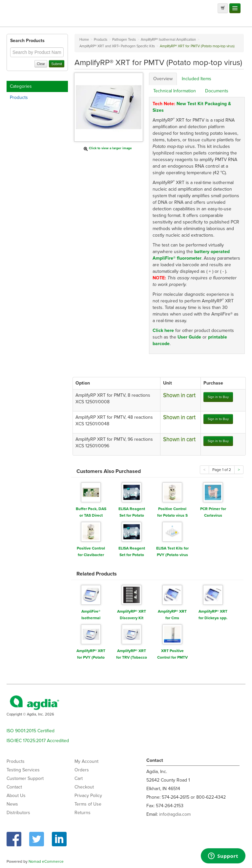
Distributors (18, 813)
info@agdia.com (175, 814)
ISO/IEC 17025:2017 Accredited (38, 741)
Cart (79, 778)
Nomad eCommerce (46, 861)
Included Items (197, 79)
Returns (83, 813)
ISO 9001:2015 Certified (31, 731)
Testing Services (23, 770)
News (12, 804)
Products (19, 97)
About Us (16, 796)
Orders (82, 770)
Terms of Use (88, 804)
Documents (217, 91)
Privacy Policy (88, 796)
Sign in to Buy (218, 397)
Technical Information (175, 91)
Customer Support (25, 778)
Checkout (84, 787)
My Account (86, 761)
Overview (163, 79)
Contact (14, 787)
